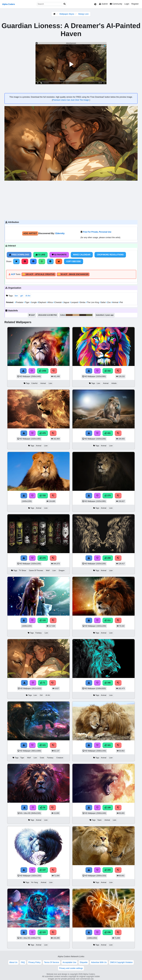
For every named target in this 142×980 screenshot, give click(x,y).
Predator (19, 302)
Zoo (109, 302)
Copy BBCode (74, 261)
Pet (121, 302)
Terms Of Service (52, 962)
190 (108, 808)
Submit (103, 4)
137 (43, 870)
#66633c (89, 315)
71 (43, 683)
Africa (50, 302)
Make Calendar (82, 255)
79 (43, 808)
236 (108, 932)
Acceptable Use (69, 962)
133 (43, 620)
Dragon (62, 571)
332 (108, 371)
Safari (103, 302)
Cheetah (58, 302)
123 (43, 932)
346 (108, 683)
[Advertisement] (71, 200)
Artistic (114, 383)
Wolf (48, 571)
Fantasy (38, 633)
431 (108, 433)
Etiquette (84, 962)
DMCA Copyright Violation (121, 962)
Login (127, 4)
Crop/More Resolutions (110, 255)
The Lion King (93, 302)
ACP (13, 274)
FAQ (23, 962)
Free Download (19, 255)
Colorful (34, 383)
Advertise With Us (99, 962)
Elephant (42, 302)
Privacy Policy (35, 962)
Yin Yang (34, 882)
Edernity (60, 233)
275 (108, 496)
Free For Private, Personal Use (97, 232)
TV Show (22, 571)
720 (43, 496)
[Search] (65, 4)
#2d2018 (83, 315)
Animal (115, 302)
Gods (42, 758)
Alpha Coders (9, 4)
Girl (41, 695)
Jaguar (66, 302)
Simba (82, 302)
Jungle (34, 302)
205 (108, 870)
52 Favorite (59, 255)
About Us (13, 962)
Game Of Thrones (36, 571)
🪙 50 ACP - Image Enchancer (73, 274)
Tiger (27, 302)
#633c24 (69, 315)
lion (16, 296)
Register (135, 4)
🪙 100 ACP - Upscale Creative (39, 274)
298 (108, 558)
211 (108, 620)
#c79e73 (76, 315)
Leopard (74, 302)
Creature (60, 758)
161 (108, 745)
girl (22, 296)
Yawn (99, 820)
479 (43, 433)
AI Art (28, 296)
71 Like (40, 255)
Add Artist (30, 233)
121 (43, 745)
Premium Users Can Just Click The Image (71, 100)
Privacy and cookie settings (71, 968)
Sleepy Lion (83, 14)
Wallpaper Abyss (67, 14)
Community (116, 4)
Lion (50, 383)
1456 (43, 371)
